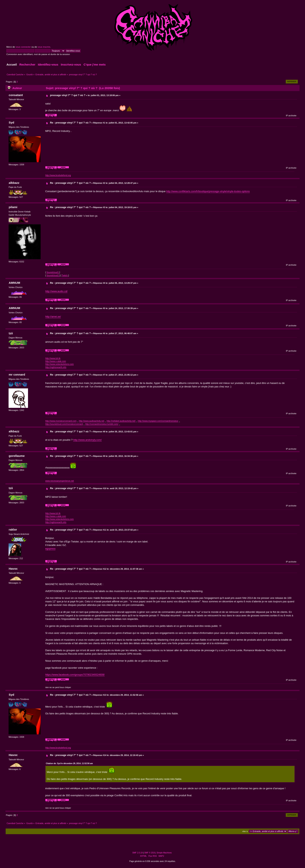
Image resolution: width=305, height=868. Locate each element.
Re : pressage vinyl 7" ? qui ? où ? (70, 123)
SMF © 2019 (150, 853)
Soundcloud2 (53, 275)
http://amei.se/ (53, 317)
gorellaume (17, 456)
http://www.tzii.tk (53, 358)
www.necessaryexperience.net (60, 481)
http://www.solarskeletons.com (60, 364)
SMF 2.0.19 (137, 853)
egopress (50, 549)
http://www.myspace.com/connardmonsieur (158, 421)
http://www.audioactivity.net (92, 421)
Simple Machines (164, 853)
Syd (11, 122)
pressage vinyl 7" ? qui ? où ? (68, 95)
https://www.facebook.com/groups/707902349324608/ (75, 675)
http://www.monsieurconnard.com (61, 421)
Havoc (13, 569)
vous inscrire (44, 47)
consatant (16, 95)
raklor (13, 529)
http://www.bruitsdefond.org (58, 175)
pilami (13, 207)
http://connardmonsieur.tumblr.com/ (102, 424)
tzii (11, 333)
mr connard (17, 374)
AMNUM (14, 283)
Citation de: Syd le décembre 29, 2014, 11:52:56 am (69, 763)
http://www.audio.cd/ (57, 291)
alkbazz (14, 183)
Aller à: (245, 831)
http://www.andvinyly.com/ (87, 440)
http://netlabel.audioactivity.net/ (121, 421)
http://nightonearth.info (56, 367)
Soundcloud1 (53, 272)
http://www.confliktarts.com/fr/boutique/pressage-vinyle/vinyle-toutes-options (208, 191)
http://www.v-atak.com (56, 361)
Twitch (65, 275)
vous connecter (23, 47)
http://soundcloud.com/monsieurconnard (64, 424)
